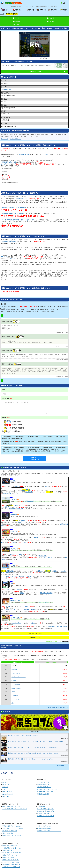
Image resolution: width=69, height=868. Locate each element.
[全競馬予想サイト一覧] (62, 3)
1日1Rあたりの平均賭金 (51, 662)
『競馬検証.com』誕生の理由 (11, 867)
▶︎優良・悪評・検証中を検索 (34, 633)
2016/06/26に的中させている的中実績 (13, 214)
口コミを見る (51, 18)
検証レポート (17, 24)
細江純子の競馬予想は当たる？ (12, 865)
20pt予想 (17, 487)
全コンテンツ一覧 (8, 794)
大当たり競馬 (15, 696)
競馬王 (47, 154)
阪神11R (17, 505)
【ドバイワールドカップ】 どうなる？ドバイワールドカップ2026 (25, 735)
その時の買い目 (7, 494)
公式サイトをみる (6, 90)
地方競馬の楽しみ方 (43, 814)
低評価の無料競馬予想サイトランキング (15, 809)
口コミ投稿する (34, 459)
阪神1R (40, 571)
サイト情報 (17, 18)
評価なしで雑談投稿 (14, 428)
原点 (12, 584)
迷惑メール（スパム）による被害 (13, 828)
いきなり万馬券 (11, 554)
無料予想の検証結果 (43, 794)
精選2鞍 (8, 606)
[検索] (64, 3)
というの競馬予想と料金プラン (26, 288)
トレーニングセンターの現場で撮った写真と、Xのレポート (18, 576)
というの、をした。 (29, 145)
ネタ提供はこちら (13, 431)
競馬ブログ (6, 796)
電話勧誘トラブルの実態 (10, 831)
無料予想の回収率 (44, 602)
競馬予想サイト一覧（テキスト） (47, 789)
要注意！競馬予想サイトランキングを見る (58, 707)
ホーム (4, 782)
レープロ (13, 565)
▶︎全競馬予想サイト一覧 (34, 637)
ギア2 (9, 589)
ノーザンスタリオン (15, 139)
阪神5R (23, 521)
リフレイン (14, 499)
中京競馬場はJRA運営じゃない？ (12, 848)
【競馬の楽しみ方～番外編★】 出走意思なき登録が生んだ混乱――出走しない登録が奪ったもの (33, 753)
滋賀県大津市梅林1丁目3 (9, 242)
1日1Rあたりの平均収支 (18, 662)
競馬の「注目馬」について (11, 860)
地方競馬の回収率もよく (31, 501)
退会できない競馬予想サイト (11, 833)
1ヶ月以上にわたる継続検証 (28, 610)
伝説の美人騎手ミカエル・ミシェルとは (49, 831)
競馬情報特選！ (42, 806)
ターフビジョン (15, 617)
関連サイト (17, 21)
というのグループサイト (23, 236)
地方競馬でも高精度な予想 (16, 509)
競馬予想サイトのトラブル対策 (12, 836)
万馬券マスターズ (16, 673)
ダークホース (5, 139)
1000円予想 (29, 492)
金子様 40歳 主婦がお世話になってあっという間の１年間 (18, 220)
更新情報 (5, 787)
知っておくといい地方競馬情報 (12, 853)
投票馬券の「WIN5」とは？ (46, 816)
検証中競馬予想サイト (44, 787)
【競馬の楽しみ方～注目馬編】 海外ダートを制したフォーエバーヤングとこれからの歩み (31, 759)
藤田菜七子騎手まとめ (44, 828)
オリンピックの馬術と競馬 (11, 862)
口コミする (51, 21)
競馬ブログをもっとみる (63, 766)
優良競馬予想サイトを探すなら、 (54, 641)
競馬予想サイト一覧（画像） (46, 792)
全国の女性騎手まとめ (44, 826)
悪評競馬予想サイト (43, 785)
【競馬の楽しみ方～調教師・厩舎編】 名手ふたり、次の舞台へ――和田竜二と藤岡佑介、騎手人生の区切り (36, 741)
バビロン (14, 692)
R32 (12, 703)
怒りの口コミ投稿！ (14, 425)
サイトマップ (6, 789)
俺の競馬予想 (14, 548)
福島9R (47, 487)
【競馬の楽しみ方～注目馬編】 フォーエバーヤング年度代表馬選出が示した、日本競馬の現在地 (33, 747)
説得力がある (43, 556)
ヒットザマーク (15, 699)
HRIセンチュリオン (16, 600)
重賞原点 (22, 593)
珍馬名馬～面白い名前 (9, 850)
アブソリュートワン (19, 537)
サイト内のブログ (49, 558)
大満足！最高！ (12, 422)
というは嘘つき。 (20, 193)
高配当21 (13, 481)
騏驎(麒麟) (14, 681)
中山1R (26, 606)
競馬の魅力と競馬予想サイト (11, 846)
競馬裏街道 (14, 515)
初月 (2, 543)
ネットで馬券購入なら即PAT (46, 809)
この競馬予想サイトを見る (47, 72)
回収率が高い (10, 571)
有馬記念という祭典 (8, 857)
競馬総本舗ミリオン (16, 688)
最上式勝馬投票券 (16, 684)
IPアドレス (4, 257)
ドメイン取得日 (19, 198)
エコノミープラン (16, 623)
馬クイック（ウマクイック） (19, 677)
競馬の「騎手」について (10, 855)
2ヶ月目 (14, 543)
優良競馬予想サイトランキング (12, 806)
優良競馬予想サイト (43, 782)
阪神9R (21, 554)
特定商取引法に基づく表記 (8, 162)
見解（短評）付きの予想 (46, 593)
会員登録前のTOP (24, 154)
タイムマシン (14, 532)
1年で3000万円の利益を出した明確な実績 (14, 208)
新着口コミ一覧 (7, 792)
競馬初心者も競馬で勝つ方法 (46, 811)
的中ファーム (15, 670)
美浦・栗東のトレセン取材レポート (58, 626)
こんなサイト (5, 164)
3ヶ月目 (24, 543)
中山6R (19, 589)
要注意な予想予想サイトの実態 (12, 826)
